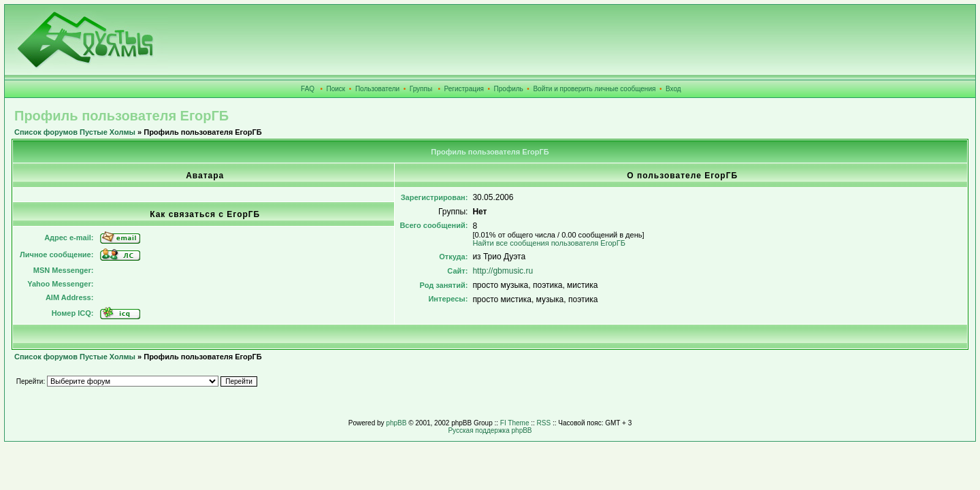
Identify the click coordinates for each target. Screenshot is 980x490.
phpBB (396, 423)
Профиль (509, 89)
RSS (544, 423)
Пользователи (377, 89)
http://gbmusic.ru (503, 271)
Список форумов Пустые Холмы (75, 132)
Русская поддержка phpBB (490, 430)
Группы (421, 89)
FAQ (308, 89)
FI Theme (515, 423)
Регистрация (464, 89)
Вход (673, 89)
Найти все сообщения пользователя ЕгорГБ (549, 243)
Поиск (336, 89)
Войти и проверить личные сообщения (594, 89)
